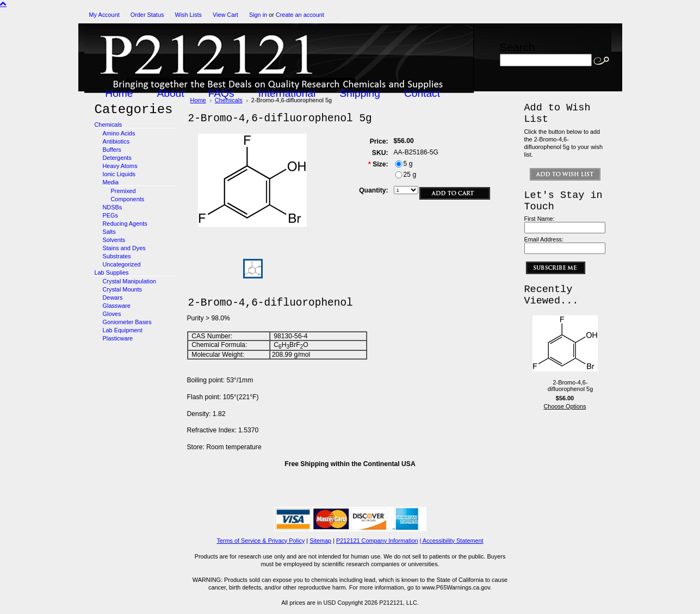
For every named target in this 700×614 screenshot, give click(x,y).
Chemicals (109, 125)
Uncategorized (122, 264)
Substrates (117, 256)
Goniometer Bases (127, 322)
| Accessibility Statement (452, 541)
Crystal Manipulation (130, 281)
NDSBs (113, 207)
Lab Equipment (123, 330)
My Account (104, 15)
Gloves (112, 314)
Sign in (258, 15)
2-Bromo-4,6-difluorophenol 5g (570, 386)
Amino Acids (119, 133)
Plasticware (118, 338)
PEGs (110, 215)
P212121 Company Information (377, 541)
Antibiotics (116, 141)
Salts (109, 232)
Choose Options (565, 406)
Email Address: (544, 239)
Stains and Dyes (124, 248)
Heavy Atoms (120, 166)
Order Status (147, 15)
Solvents (114, 240)
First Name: (540, 219)
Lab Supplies (112, 272)
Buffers (112, 150)
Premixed (123, 191)
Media (111, 182)
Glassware (117, 306)
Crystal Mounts (123, 289)
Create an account (300, 15)
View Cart (225, 15)
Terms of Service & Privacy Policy (261, 541)
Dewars (113, 297)
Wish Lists (188, 15)
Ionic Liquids (119, 174)
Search (518, 47)
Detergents (117, 158)
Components (128, 199)
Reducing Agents (125, 224)
